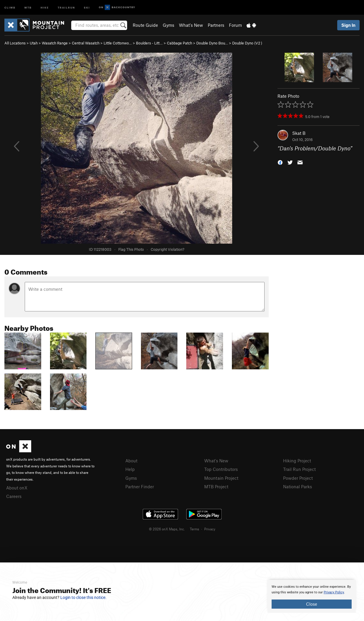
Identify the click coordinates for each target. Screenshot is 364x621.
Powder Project (298, 478)
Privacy (210, 529)
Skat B (299, 133)
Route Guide (145, 25)
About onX (17, 488)
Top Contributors (221, 469)
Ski (87, 7)
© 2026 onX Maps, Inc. (167, 529)
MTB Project (216, 486)
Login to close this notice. (83, 597)
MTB (28, 7)
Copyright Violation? (167, 249)
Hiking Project (297, 461)
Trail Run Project (299, 469)
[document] (312, 596)
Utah (34, 43)
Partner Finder (140, 486)
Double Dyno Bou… (212, 43)
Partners (216, 25)
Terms (195, 529)
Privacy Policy (334, 592)
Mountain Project (221, 478)
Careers (14, 496)
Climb (10, 7)
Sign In (348, 25)
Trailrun (66, 7)
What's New (191, 25)
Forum (235, 25)
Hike (45, 7)
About (131, 461)
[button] (280, 162)
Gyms (168, 25)
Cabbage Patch (179, 43)
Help (130, 469)
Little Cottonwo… (118, 43)
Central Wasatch (86, 43)
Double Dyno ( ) (247, 43)
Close (312, 604)
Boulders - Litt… (149, 43)
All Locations (15, 43)
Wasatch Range (55, 43)
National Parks (297, 486)
